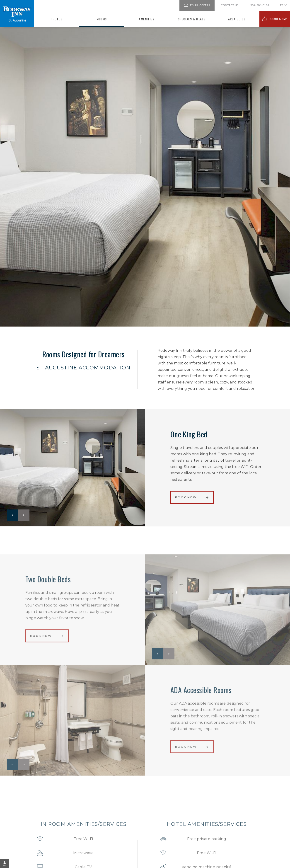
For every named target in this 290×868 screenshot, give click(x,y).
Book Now (186, 497)
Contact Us (230, 5)
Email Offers (197, 5)
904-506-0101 (260, 5)
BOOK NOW (275, 19)
